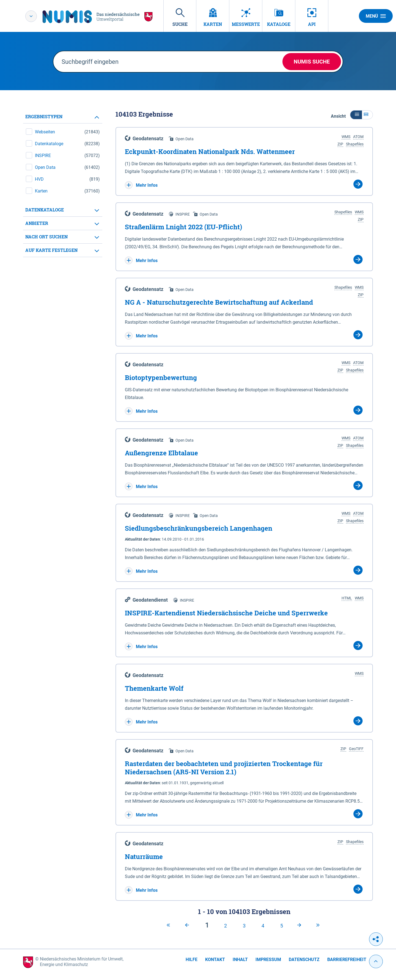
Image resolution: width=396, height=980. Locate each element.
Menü (376, 16)
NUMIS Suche (312, 62)
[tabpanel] (63, 184)
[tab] (63, 117)
